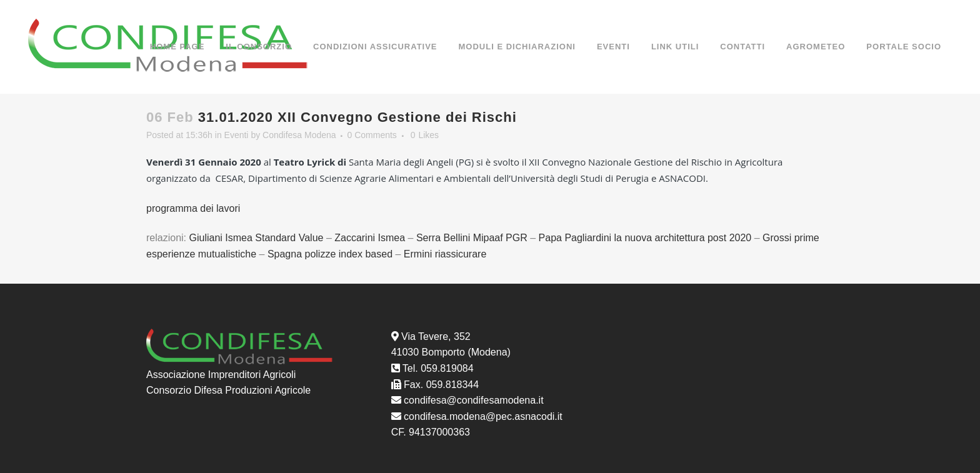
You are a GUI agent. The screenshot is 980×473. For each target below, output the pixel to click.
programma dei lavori (195, 208)
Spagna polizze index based (330, 254)
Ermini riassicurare (445, 254)
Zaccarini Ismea (370, 238)
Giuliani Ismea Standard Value (257, 238)
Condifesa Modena (299, 135)
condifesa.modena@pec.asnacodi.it (483, 416)
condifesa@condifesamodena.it (474, 400)
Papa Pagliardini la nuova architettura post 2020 (645, 238)
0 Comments (372, 135)
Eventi (237, 135)
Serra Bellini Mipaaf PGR (472, 238)
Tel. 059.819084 (438, 368)
